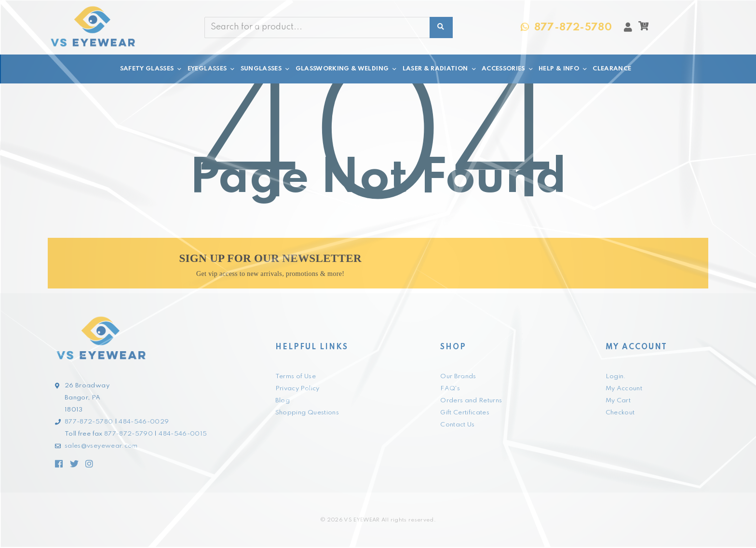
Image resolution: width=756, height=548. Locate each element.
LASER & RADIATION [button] (440, 69)
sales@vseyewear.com (101, 446)
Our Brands (458, 377)
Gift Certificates (465, 413)
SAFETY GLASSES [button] (151, 69)
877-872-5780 (89, 422)
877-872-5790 (128, 434)
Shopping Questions (307, 413)
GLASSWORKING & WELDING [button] (347, 69)
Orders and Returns (471, 401)
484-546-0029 (144, 422)
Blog (283, 401)
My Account (624, 389)
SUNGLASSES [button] (266, 69)
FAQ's (450, 389)
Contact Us (458, 425)
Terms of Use (296, 377)
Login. (616, 377)
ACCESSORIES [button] (508, 69)
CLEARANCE (612, 69)
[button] (643, 28)
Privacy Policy (297, 389)
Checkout (620, 413)
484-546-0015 (183, 434)
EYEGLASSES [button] (212, 69)
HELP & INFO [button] (563, 69)
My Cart (618, 401)
